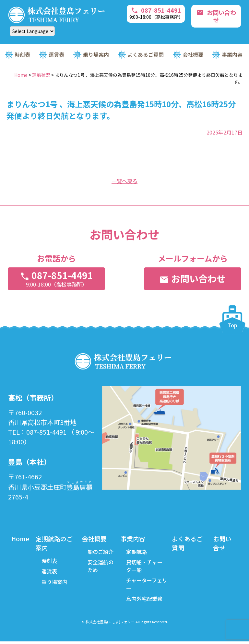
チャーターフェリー (145, 586)
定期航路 (137, 552)
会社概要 (193, 54)
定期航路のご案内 (56, 543)
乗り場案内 (96, 54)
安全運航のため (102, 567)
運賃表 (56, 54)
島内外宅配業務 (145, 601)
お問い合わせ (217, 13)
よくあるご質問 (146, 54)
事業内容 (232, 54)
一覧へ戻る (124, 181)
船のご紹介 (102, 552)
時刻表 (22, 54)
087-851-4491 (157, 13)
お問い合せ (223, 543)
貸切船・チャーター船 (145, 567)
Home (21, 539)
